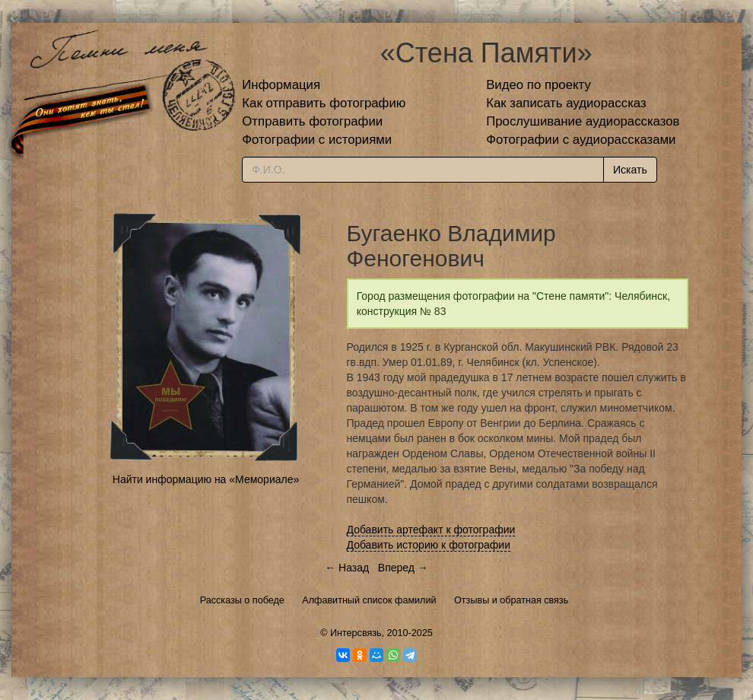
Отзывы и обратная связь (511, 600)
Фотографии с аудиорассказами (581, 140)
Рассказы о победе (242, 600)
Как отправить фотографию (324, 103)
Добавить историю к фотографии (429, 545)
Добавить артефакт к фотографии (431, 530)
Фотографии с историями (317, 140)
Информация (281, 85)
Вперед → (403, 568)
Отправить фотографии (312, 121)
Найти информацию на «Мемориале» (206, 479)
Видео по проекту (539, 85)
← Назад (347, 568)
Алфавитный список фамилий (369, 600)
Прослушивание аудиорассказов (583, 121)
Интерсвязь (356, 633)
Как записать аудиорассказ (566, 103)
